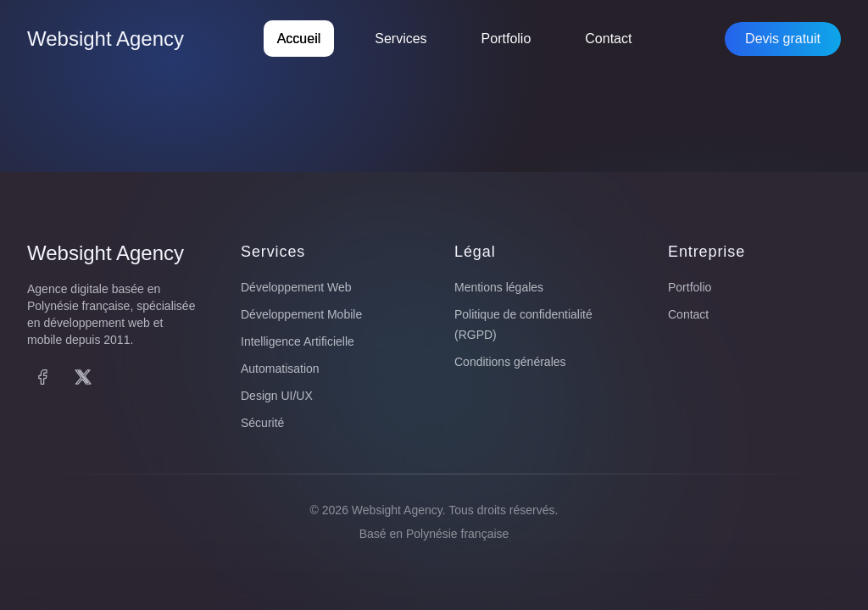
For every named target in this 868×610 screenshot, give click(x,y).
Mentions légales (499, 287)
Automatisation (280, 369)
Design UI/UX (277, 396)
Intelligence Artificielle (298, 341)
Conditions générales (510, 362)
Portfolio (506, 39)
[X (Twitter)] (83, 377)
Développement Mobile (301, 314)
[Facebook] (42, 377)
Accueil (299, 39)
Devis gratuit (783, 39)
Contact (608, 39)
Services (401, 39)
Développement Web (296, 287)
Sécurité (262, 423)
